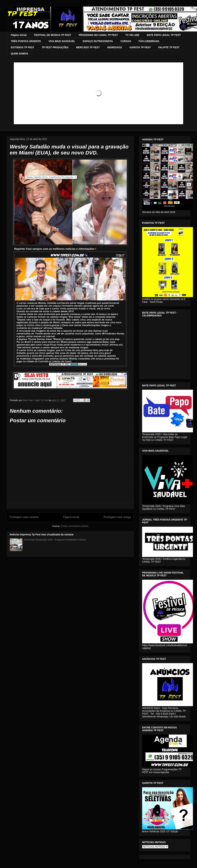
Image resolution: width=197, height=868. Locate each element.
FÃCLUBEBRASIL (149, 41)
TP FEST (22, 14)
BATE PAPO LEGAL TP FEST (164, 35)
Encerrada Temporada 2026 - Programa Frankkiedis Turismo (55, 540)
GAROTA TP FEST (140, 47)
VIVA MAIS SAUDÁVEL (62, 41)
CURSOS (126, 41)
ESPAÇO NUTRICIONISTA (98, 41)
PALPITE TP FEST (169, 47)
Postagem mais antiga (117, 517)
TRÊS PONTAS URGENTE (26, 41)
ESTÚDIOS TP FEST (23, 47)
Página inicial (19, 35)
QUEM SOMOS (19, 54)
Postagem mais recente (24, 517)
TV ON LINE (132, 35)
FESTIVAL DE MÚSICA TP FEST (53, 35)
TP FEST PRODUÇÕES (55, 47)
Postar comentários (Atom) (75, 526)
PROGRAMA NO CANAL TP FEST (98, 35)
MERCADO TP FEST (88, 47)
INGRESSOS (115, 47)
